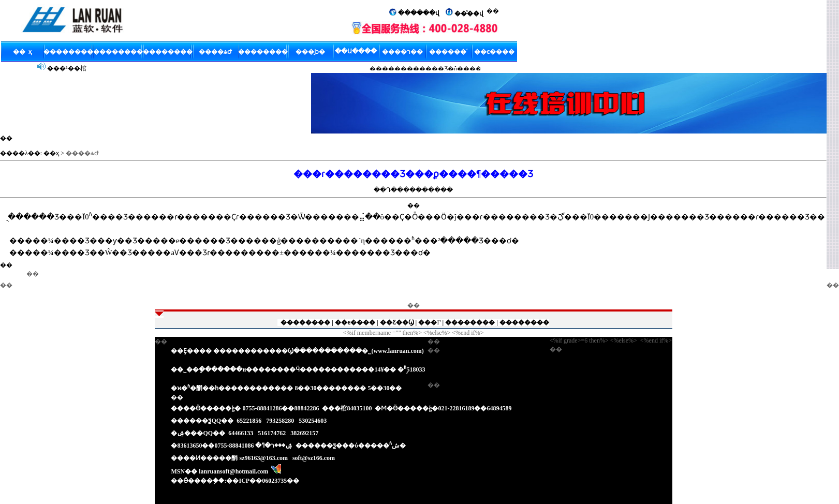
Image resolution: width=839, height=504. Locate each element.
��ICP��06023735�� (263, 481)
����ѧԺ (82, 153)
